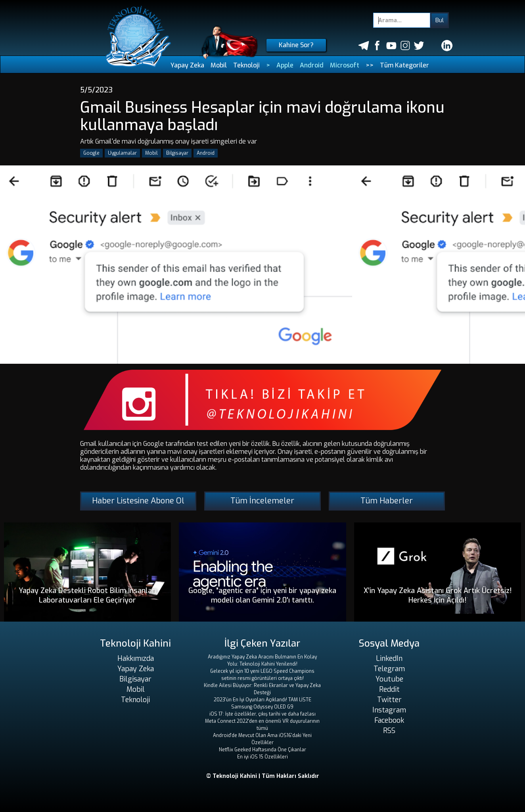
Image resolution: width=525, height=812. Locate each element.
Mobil (219, 65)
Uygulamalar (122, 153)
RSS (389, 731)
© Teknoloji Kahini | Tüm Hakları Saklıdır (263, 776)
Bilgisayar (177, 153)
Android (312, 65)
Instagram (389, 710)
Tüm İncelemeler (262, 501)
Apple (285, 65)
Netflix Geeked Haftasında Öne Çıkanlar (262, 750)
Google (91, 153)
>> (370, 65)
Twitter (389, 700)
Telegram (389, 669)
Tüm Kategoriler (404, 65)
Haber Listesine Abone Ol (138, 501)
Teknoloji (246, 65)
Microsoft (345, 65)
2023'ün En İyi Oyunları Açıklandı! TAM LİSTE (262, 700)
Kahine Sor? (296, 45)
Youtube (389, 679)
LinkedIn (389, 658)
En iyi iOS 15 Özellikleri (262, 757)
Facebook (389, 720)
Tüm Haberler (387, 501)
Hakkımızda (136, 658)
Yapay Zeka (187, 65)
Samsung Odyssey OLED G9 (262, 707)
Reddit (389, 689)
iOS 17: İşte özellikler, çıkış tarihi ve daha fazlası (262, 714)
